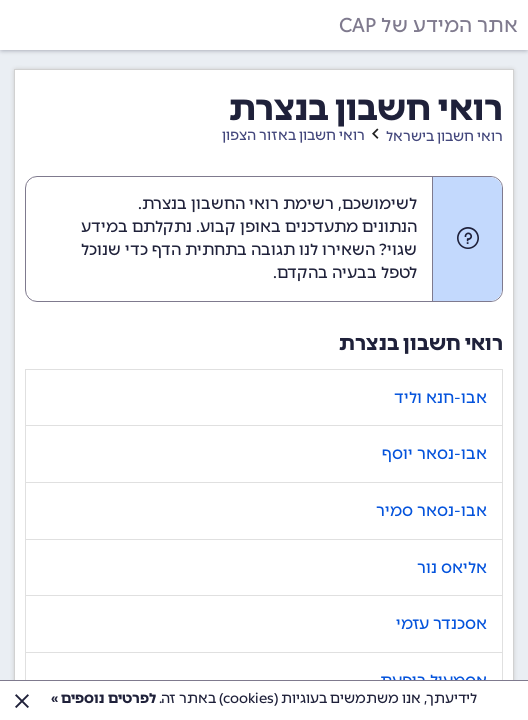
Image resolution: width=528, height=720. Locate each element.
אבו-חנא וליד (440, 397)
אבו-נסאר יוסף (434, 453)
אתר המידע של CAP (428, 25)
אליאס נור (452, 567)
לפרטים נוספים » (103, 698)
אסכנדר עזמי (441, 623)
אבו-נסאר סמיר (431, 510)
